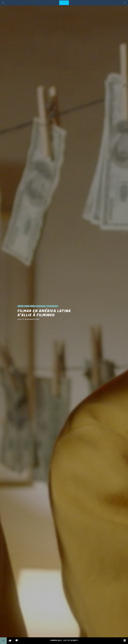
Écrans (33, 306)
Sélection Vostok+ (52, 306)
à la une (21, 306)
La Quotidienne (41, 306)
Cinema (27, 306)
